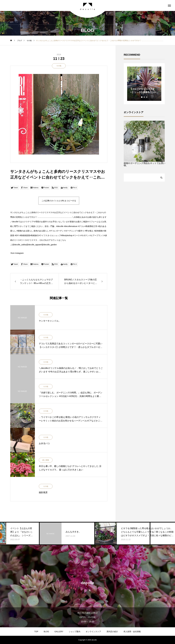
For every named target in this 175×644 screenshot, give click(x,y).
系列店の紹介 (112, 632)
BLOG (46, 632)
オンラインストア (93, 632)
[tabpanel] (144, 84)
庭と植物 (46, 460)
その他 (59, 66)
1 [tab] (142, 97)
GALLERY (59, 632)
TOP (36, 632)
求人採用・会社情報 (132, 632)
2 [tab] (144, 97)
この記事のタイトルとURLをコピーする (59, 201)
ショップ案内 (75, 632)
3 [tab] (147, 97)
